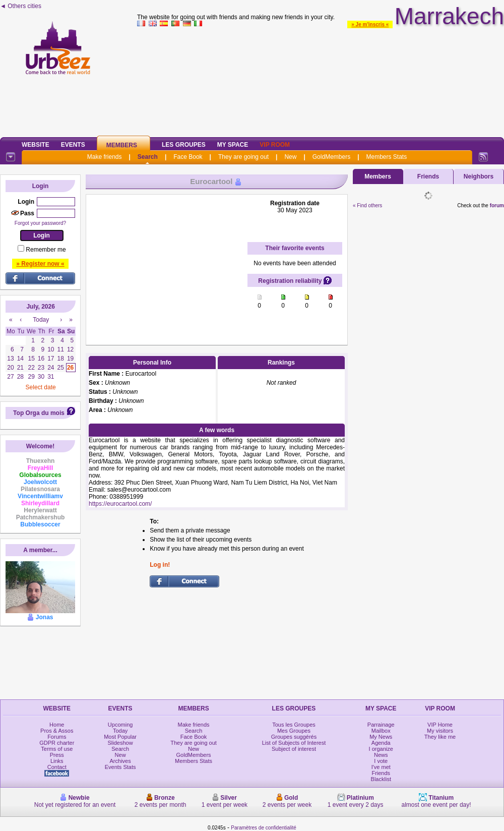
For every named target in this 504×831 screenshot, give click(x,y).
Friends (428, 176)
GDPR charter (57, 743)
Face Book (188, 157)
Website (36, 145)
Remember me (46, 250)
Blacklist (381, 779)
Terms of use (57, 749)
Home (57, 725)
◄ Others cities (21, 6)
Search (148, 157)
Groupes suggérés (294, 737)
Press (57, 755)
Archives (120, 761)
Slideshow (120, 743)
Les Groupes (184, 145)
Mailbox (381, 731)
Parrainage (381, 725)
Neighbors (479, 176)
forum (497, 205)
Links (57, 761)
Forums (57, 737)
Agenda (381, 743)
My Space (233, 145)
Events (73, 145)
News (381, 755)
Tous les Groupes (294, 725)
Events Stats (120, 767)
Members (122, 145)
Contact (57, 767)
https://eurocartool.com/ (120, 504)
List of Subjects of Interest (294, 743)
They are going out (243, 157)
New (290, 157)
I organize (381, 749)
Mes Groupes (294, 731)
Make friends (105, 157)
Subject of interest (294, 749)
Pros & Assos (57, 731)
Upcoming (120, 725)
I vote (381, 761)
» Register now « (40, 264)
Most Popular (120, 737)
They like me (440, 737)
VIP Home (440, 725)
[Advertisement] (321, 80)
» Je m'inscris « (370, 24)
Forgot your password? (40, 223)
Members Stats (387, 157)
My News (381, 737)
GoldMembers (331, 157)
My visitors (440, 731)
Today (120, 731)
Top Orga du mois (39, 413)
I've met (381, 767)
